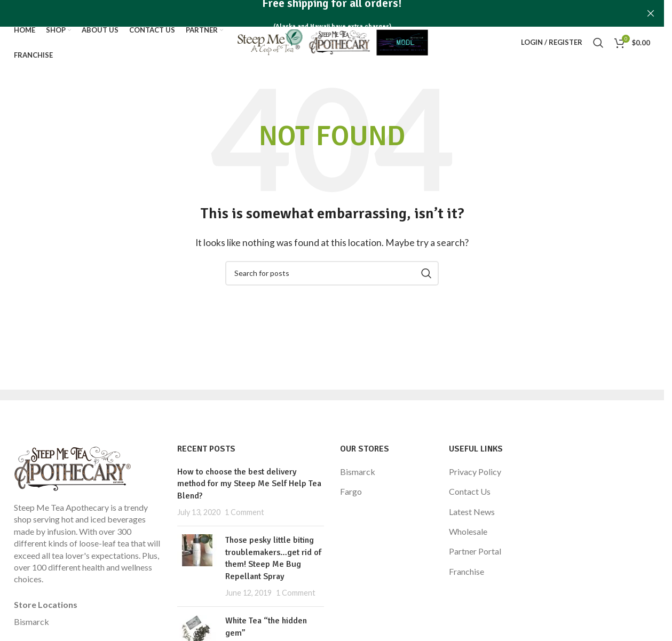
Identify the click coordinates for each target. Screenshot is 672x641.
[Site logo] (332, 41)
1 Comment (244, 512)
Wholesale (468, 531)
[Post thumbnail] (197, 566)
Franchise (467, 571)
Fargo (351, 491)
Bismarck (31, 622)
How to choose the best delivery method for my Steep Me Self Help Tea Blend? (249, 484)
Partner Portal (475, 551)
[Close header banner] (651, 13)
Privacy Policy (475, 472)
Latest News (472, 512)
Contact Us (470, 491)
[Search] (598, 43)
